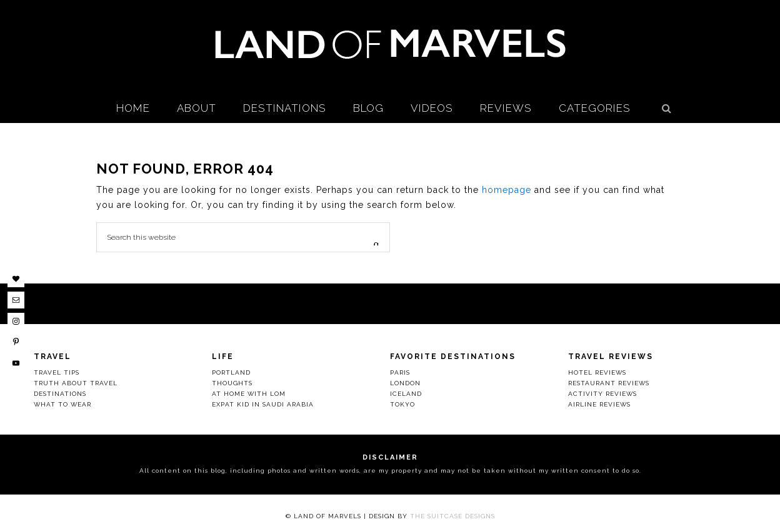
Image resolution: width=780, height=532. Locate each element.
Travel (52, 357)
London (405, 383)
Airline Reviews (599, 404)
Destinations (60, 394)
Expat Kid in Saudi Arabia (263, 404)
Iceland (406, 394)
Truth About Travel (76, 383)
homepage (507, 190)
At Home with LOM (249, 394)
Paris (400, 372)
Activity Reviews (602, 394)
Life (223, 357)
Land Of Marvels (390, 44)
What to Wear (62, 404)
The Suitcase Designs (452, 516)
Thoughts (232, 383)
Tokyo (402, 404)
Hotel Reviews (597, 372)
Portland (231, 372)
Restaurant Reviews (609, 383)
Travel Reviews (611, 357)
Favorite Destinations (453, 357)
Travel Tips (57, 372)
